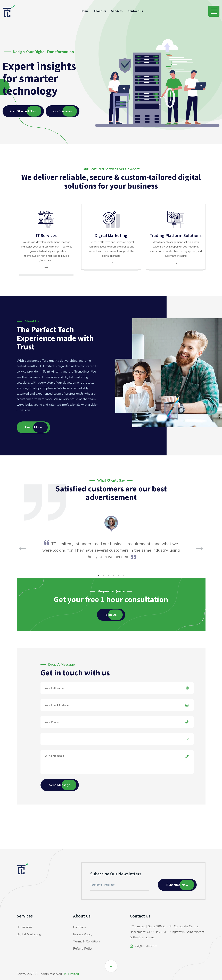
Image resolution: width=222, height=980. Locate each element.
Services (117, 11)
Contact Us (135, 11)
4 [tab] (114, 575)
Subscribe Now (177, 885)
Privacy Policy (83, 934)
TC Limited (71, 974)
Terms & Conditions (87, 941)
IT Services (46, 235)
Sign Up (111, 615)
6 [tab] (124, 575)
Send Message (60, 785)
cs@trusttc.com (143, 946)
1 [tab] (98, 575)
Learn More (33, 427)
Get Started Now (23, 111)
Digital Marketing (111, 235)
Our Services (63, 111)
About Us (100, 11)
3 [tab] (109, 575)
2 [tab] (103, 575)
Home (85, 11)
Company (80, 927)
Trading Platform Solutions (176, 235)
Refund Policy (83, 949)
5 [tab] (119, 575)
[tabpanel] (111, 538)
